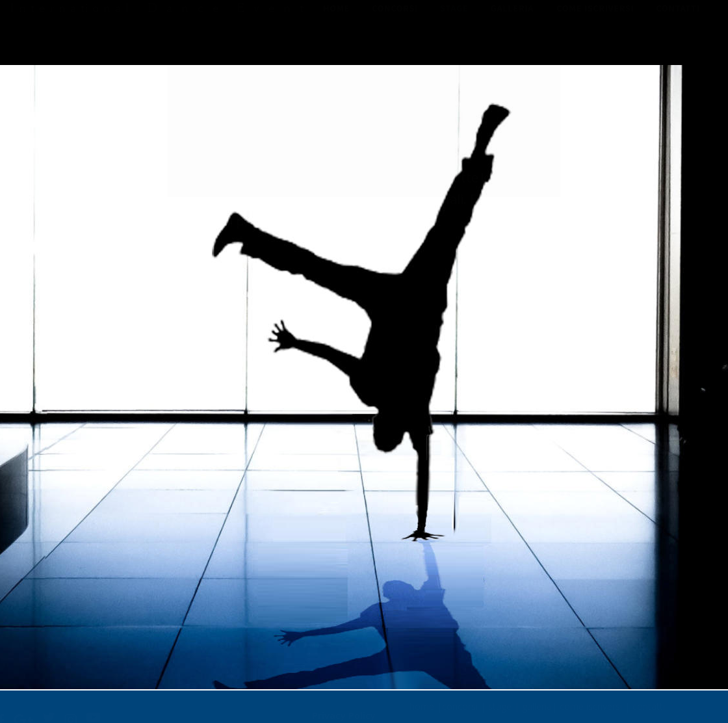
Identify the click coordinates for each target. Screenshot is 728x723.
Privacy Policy (344, 710)
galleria (537, 702)
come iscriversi (591, 702)
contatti (649, 702)
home (422, 702)
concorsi (460, 702)
